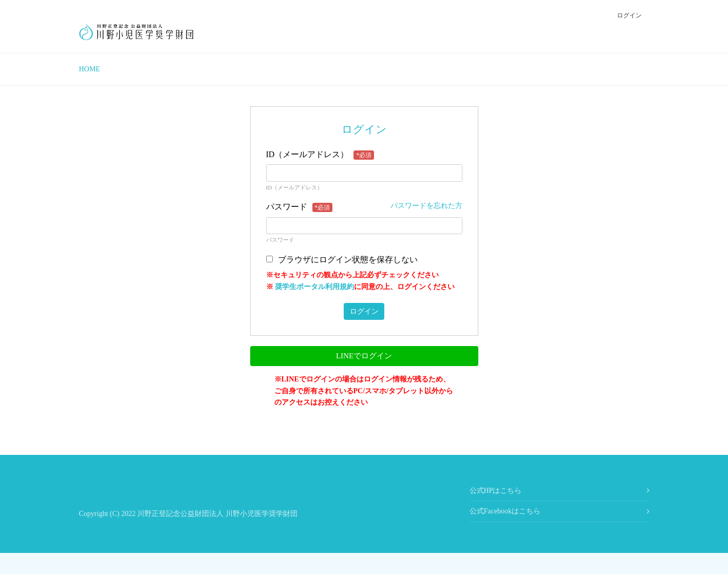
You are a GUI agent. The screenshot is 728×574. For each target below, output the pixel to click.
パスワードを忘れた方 (426, 206)
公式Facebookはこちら (505, 511)
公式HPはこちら (496, 491)
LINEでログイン (364, 356)
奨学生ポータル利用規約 (314, 287)
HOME (90, 69)
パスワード (300, 207)
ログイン (629, 15)
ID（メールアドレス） (320, 155)
